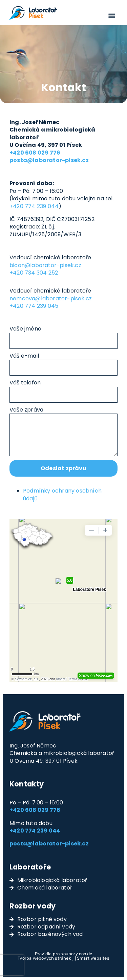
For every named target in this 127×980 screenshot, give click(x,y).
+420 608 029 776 (35, 810)
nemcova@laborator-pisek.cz (51, 298)
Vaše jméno (25, 329)
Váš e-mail (24, 356)
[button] (112, 16)
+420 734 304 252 (34, 273)
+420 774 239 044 (34, 206)
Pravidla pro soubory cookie (63, 954)
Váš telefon (25, 383)
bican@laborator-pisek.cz (45, 265)
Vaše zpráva (26, 410)
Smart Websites (93, 958)
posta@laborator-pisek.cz (49, 844)
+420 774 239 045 (34, 306)
